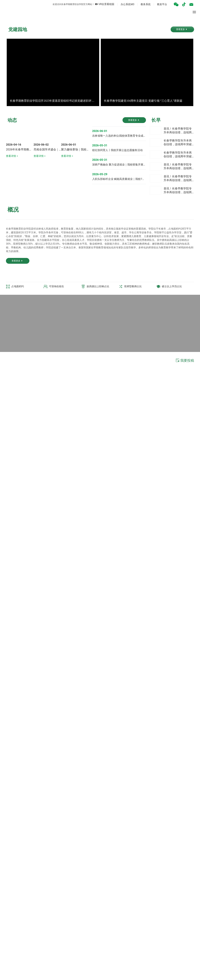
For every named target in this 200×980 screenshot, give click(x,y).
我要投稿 (185, 471)
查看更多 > (11, 613)
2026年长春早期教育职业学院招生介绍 (30, 279)
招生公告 (170, 894)
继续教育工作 (77, 894)
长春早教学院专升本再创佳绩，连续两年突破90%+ (178, 246)
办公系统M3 (123, 4)
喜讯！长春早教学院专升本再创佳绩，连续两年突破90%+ (178, 234)
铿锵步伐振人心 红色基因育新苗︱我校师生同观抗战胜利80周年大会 (48, 712)
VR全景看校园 (100, 4)
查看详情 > (12, 286)
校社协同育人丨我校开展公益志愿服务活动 (117, 252)
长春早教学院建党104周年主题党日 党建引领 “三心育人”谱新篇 (143, 188)
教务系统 (141, 4)
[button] (97, 93)
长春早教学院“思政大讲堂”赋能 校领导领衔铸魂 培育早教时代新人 (46, 723)
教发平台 (157, 4)
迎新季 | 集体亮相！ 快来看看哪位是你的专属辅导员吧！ (41, 717)
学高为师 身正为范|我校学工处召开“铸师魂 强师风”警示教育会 (44, 728)
